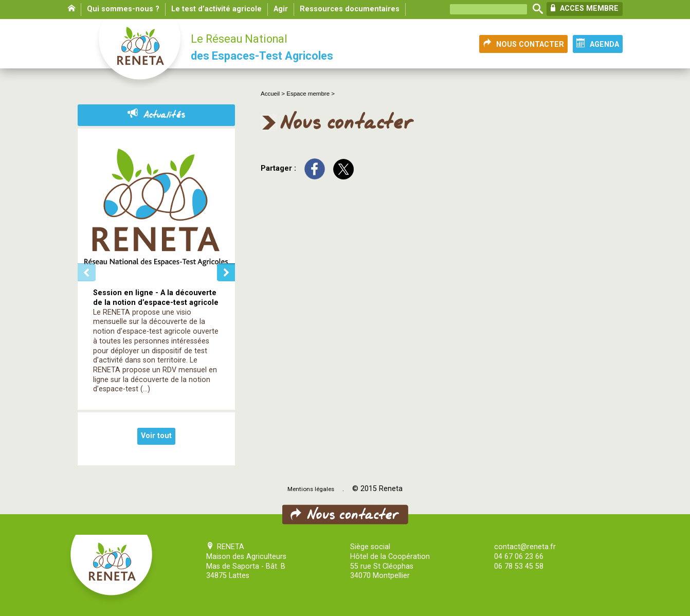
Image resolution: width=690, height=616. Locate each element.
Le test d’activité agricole (216, 9)
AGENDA (598, 44)
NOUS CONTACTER (523, 44)
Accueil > (274, 94)
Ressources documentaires (350, 9)
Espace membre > (311, 94)
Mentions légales (311, 489)
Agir (281, 9)
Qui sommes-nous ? (123, 9)
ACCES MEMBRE (585, 8)
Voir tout (156, 436)
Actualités (156, 115)
